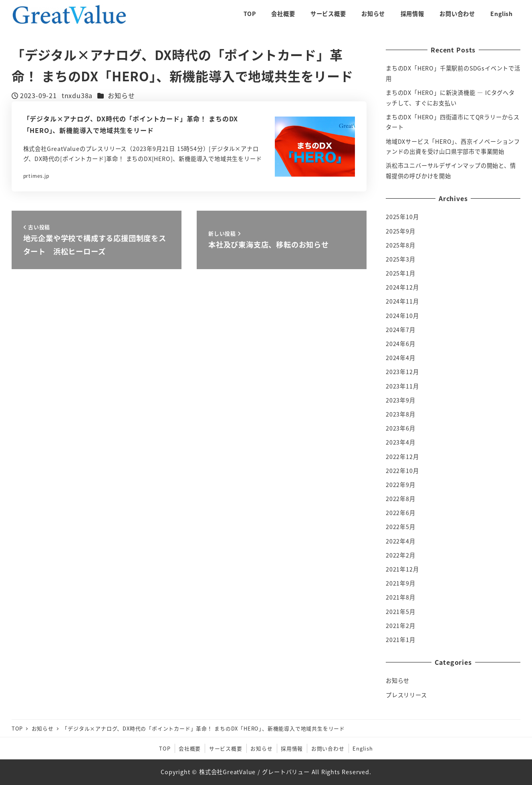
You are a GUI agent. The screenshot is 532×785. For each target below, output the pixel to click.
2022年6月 (401, 513)
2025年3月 (401, 259)
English (363, 748)
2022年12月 (402, 457)
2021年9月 (401, 583)
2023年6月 (401, 428)
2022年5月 (401, 527)
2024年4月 (401, 358)
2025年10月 (402, 217)
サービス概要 (226, 748)
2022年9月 (401, 485)
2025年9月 (401, 231)
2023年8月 (401, 414)
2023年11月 (402, 386)
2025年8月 (401, 245)
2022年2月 (401, 555)
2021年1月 (401, 640)
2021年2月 (401, 626)
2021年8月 (401, 597)
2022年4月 (401, 541)
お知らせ (121, 95)
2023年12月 (402, 372)
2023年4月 (401, 442)
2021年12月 (402, 569)
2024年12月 (402, 287)
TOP (165, 748)
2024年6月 (401, 344)
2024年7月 (401, 330)
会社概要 (190, 748)
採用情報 (292, 748)
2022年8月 (401, 499)
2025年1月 (401, 273)
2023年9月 (401, 400)
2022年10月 (402, 471)
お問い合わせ (328, 748)
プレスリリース (406, 695)
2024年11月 (402, 301)
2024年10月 (402, 316)
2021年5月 (401, 612)
